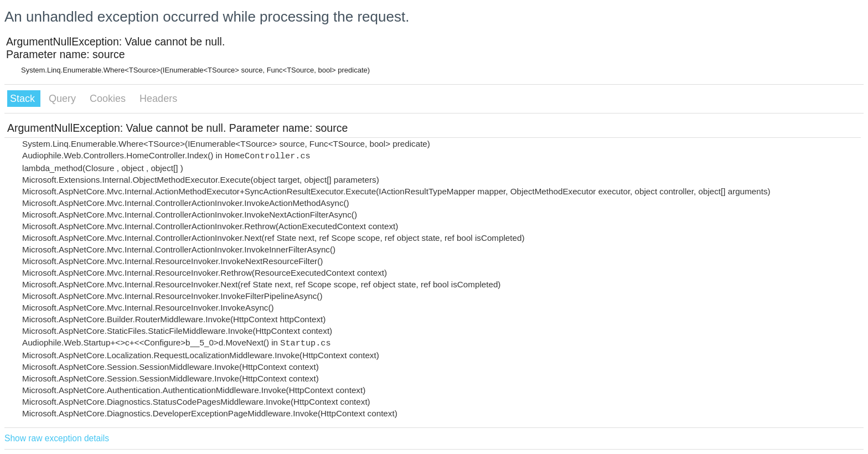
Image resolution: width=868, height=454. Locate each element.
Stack (24, 99)
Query (64, 99)
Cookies (109, 99)
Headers (158, 99)
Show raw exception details (57, 438)
